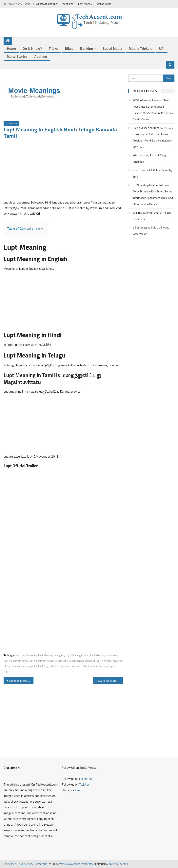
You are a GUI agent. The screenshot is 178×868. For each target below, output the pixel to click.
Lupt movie (75, 661)
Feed (78, 790)
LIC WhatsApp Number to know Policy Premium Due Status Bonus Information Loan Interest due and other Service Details (153, 195)
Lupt (18, 655)
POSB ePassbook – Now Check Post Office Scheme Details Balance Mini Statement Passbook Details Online (153, 110)
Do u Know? (32, 49)
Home (11, 49)
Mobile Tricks (139, 49)
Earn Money (85, 4)
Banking (87, 49)
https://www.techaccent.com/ (76, 864)
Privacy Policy (25, 864)
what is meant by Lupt (77, 666)
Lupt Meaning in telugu (41, 661)
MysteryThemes (118, 864)
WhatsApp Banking (46, 4)
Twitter (84, 784)
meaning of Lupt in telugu (35, 666)
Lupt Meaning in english (51, 655)
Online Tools (104, 4)
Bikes (69, 49)
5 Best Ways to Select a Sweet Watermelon (151, 231)
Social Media (112, 49)
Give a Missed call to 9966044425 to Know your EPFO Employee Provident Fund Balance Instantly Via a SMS (153, 137)
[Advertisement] (63, 172)
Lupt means (61, 661)
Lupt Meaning (30, 655)
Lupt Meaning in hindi (77, 655)
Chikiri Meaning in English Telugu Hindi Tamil (152, 216)
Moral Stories (17, 56)
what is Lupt (57, 666)
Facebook (85, 779)
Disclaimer (10, 864)
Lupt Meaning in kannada (104, 655)
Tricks (53, 49)
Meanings (68, 4)
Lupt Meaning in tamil (15, 661)
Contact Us (41, 864)
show (39, 229)
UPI (162, 49)
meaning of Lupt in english (97, 661)
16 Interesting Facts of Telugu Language (150, 158)
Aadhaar (41, 56)
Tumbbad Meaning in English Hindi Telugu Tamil (21, 681)
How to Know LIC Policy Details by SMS (152, 173)
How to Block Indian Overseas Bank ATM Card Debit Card (110, 681)
